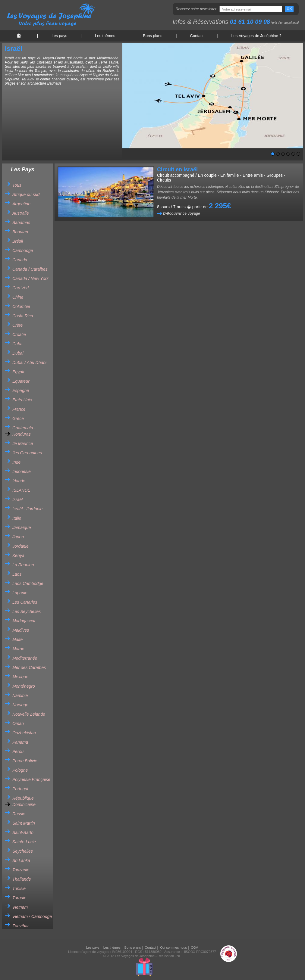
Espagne (21, 390)
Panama (20, 742)
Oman (18, 723)
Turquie (19, 898)
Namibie (20, 695)
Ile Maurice (23, 443)
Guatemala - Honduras (24, 431)
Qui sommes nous (173, 947)
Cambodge (23, 250)
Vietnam (20, 907)
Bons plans (152, 36)
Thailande (22, 879)
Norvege (20, 705)
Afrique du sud (26, 194)
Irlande (19, 481)
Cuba (17, 344)
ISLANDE (21, 490)
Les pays (59, 36)
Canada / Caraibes (30, 269)
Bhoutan (20, 232)
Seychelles (23, 851)
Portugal (20, 789)
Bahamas (21, 222)
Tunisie (19, 888)
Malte (17, 639)
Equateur (21, 381)
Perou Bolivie (25, 761)
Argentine (21, 204)
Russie (19, 814)
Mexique (20, 677)
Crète (17, 325)
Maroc (18, 649)
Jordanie (20, 546)
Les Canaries (25, 602)
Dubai (18, 353)
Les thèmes (105, 36)
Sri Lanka (21, 860)
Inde (16, 462)
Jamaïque (22, 527)
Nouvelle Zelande (29, 714)
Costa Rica (23, 316)
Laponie (20, 593)
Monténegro (24, 686)
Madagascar (24, 621)
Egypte (19, 372)
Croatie (19, 334)
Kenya (18, 555)
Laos (17, 574)
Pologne (20, 770)
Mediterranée (25, 658)
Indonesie (22, 471)
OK (289, 9)
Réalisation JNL (169, 956)
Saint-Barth (23, 832)
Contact (197, 36)
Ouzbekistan (24, 733)
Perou (18, 751)
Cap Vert (21, 288)
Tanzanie (21, 870)
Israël (17, 499)
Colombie (21, 306)
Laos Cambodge (28, 583)
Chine (18, 297)
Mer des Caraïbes (29, 667)
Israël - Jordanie (27, 509)
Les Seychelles (27, 611)
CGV (194, 947)
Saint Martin (24, 823)
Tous (17, 185)
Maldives (21, 630)
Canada (20, 260)
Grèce (18, 418)
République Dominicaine (24, 801)
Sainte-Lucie (24, 842)
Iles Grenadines (27, 453)
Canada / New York (30, 278)
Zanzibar (20, 926)
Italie (17, 518)
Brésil (18, 241)
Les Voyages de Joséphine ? (256, 36)
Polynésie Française (31, 779)
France (19, 409)
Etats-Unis (22, 400)
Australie (20, 213)
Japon (18, 537)
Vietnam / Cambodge (32, 916)
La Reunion (23, 565)
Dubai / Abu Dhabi (29, 362)
